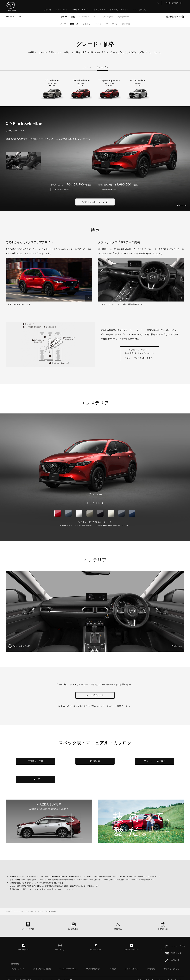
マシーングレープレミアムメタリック (68, 509)
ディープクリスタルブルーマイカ (132, 509)
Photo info (182, 201)
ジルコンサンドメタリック (90, 509)
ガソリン (87, 67)
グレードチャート (95, 691)
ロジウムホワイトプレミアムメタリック (79, 509)
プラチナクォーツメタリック (111, 509)
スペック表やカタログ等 (82, 702)
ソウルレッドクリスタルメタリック (58, 509)
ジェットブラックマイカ (100, 509)
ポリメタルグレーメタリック (122, 509)
